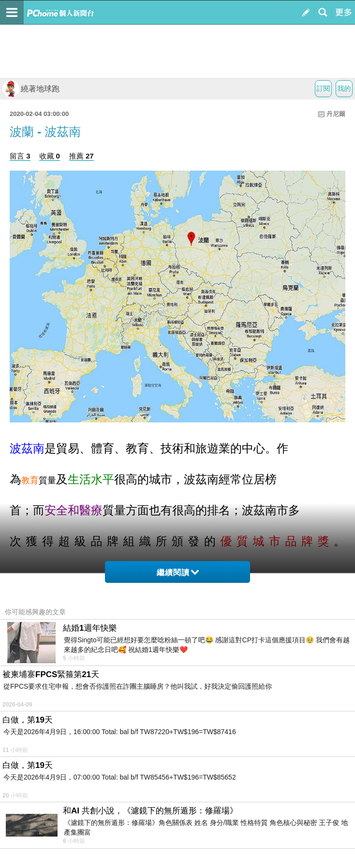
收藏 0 (50, 156)
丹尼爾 (336, 114)
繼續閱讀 (178, 572)
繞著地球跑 (31, 89)
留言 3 (20, 156)
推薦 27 (81, 156)
